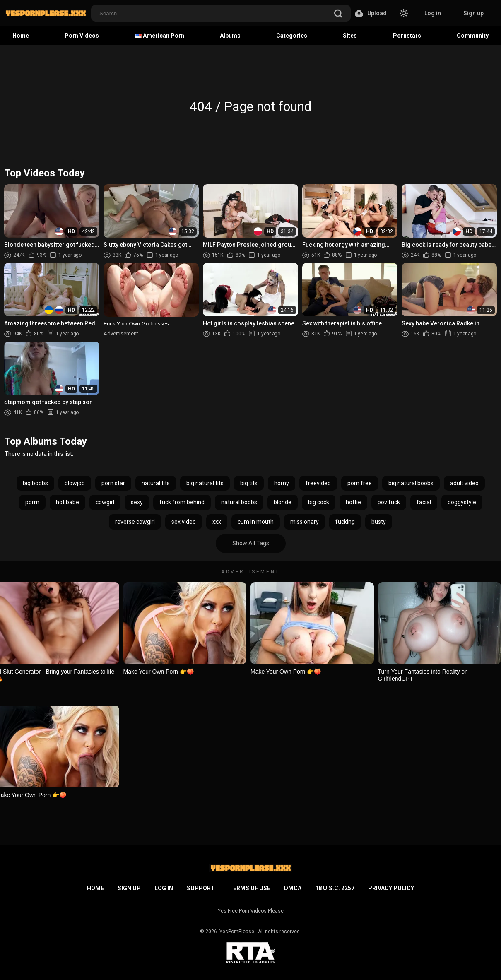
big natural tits (205, 483)
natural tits (156, 483)
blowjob (75, 483)
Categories (292, 36)
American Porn (160, 36)
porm (32, 502)
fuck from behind (182, 502)
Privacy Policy (391, 888)
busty (379, 522)
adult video (464, 483)
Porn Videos (82, 36)
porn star (113, 483)
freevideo (318, 483)
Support (201, 888)
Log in (433, 13)
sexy (137, 502)
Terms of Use (250, 888)
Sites (350, 36)
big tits (249, 483)
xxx (217, 522)
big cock (319, 502)
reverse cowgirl (135, 522)
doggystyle (462, 502)
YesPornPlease (237, 932)
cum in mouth (256, 522)
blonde (283, 502)
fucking (345, 522)
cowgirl (105, 502)
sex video (184, 522)
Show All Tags (251, 543)
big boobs (35, 483)
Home (21, 36)
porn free (360, 483)
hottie (353, 502)
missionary (305, 522)
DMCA (293, 888)
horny (282, 483)
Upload (371, 13)
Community (473, 36)
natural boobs (239, 502)
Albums (230, 36)
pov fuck (389, 502)
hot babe (67, 502)
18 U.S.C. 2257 (335, 888)
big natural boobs (411, 483)
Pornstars (407, 36)
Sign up (473, 13)
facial (424, 502)
